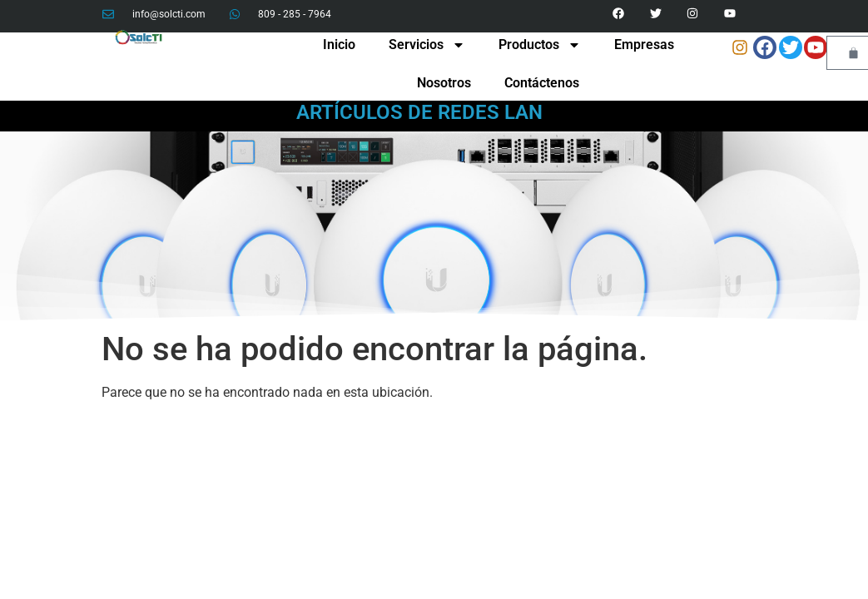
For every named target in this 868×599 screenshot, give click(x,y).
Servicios (427, 45)
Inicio (339, 45)
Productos (540, 45)
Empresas (644, 45)
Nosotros (444, 83)
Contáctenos (542, 83)
